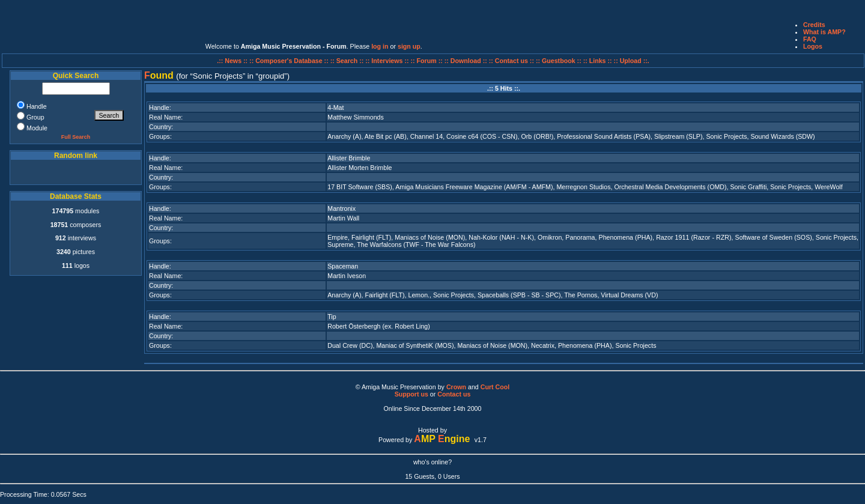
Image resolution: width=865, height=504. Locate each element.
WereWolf (828, 187)
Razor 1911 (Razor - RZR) (694, 237)
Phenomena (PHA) (626, 237)
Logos (813, 46)
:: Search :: (348, 61)
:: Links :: (598, 61)
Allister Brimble (349, 158)
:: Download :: (467, 61)
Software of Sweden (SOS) (774, 237)
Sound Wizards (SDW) (782, 136)
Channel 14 (427, 136)
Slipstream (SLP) (678, 136)
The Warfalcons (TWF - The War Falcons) (416, 244)
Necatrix (543, 345)
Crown (456, 387)
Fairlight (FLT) (371, 237)
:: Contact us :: (511, 61)
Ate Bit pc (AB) (386, 136)
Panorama (580, 237)
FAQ (810, 39)
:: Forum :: (428, 61)
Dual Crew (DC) (350, 345)
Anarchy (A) (344, 136)
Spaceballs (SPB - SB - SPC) (519, 295)
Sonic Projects (726, 136)
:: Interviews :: (388, 61)
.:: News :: (233, 61)
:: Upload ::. (632, 61)
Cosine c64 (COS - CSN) (482, 136)
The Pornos (581, 295)
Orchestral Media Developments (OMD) (670, 187)
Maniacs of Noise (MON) (430, 237)
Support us (411, 394)
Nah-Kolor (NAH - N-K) (501, 237)
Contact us (454, 394)
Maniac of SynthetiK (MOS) (415, 345)
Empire (338, 237)
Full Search (76, 137)
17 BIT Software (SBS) (360, 187)
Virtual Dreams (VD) (629, 295)
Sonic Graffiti (748, 187)
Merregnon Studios (583, 187)
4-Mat (335, 108)
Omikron (550, 237)
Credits (814, 25)
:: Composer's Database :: (290, 61)
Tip (332, 317)
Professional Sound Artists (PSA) (604, 136)
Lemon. (419, 295)
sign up (409, 46)
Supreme (340, 244)
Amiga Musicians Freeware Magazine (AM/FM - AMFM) (474, 187)
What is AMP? (824, 32)
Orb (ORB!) (537, 136)
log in (380, 46)
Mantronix (341, 208)
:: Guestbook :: (559, 61)
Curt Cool (495, 387)
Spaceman (343, 266)
